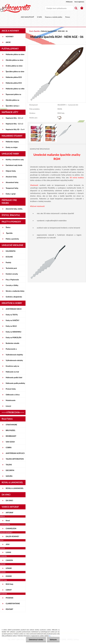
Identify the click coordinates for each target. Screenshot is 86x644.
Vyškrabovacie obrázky (14, 360)
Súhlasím (53, 639)
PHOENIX (10, 598)
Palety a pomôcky (12, 239)
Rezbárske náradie (12, 343)
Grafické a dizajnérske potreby (14, 298)
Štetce (8, 227)
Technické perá (11, 268)
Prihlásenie (69, 2)
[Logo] (15, 8)
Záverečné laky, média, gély (14, 210)
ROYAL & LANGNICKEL (15, 488)
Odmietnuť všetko (36, 639)
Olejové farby (11, 171)
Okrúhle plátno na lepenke (12, 101)
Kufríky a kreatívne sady (15, 159)
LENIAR (9, 568)
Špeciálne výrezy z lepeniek (12, 107)
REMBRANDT (11, 436)
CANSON (9, 560)
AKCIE (8, 42)
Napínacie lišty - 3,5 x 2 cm (14, 125)
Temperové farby (12, 188)
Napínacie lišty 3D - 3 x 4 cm (15, 130)
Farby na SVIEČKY (12, 320)
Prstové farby (11, 389)
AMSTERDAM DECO (14, 309)
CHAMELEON (11, 528)
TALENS (9, 465)
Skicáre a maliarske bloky (15, 291)
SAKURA (9, 476)
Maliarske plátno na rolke (15, 89)
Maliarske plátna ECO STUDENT (14, 78)
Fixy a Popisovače (12, 280)
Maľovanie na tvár (12, 372)
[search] (76, 8)
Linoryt (8, 406)
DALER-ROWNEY (12, 536)
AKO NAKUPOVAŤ (27, 17)
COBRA (9, 447)
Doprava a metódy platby (54, 17)
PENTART (9, 609)
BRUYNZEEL (11, 430)
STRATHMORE (11, 425)
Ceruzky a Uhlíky (12, 285)
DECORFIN (10, 470)
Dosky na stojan (12, 147)
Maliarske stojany (12, 142)
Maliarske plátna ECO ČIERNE (14, 84)
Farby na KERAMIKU (13, 332)
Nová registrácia (79, 2)
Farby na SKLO (11, 326)
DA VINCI (9, 500)
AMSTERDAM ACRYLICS (15, 453)
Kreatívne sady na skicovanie (12, 367)
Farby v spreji (11, 194)
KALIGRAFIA (11, 251)
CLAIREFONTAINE (13, 603)
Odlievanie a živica (13, 395)
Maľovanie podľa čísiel (14, 377)
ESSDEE (9, 576)
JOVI (8, 544)
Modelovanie (11, 400)
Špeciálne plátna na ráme (15, 71)
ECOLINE (9, 257)
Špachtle (9, 233)
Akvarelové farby (12, 182)
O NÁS (39, 17)
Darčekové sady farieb (14, 165)
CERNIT (9, 590)
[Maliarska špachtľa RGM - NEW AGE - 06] (57, 46)
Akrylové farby (11, 177)
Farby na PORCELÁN (13, 337)
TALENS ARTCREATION (15, 459)
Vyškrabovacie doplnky (14, 355)
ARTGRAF (10, 513)
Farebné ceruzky (12, 274)
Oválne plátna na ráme (14, 66)
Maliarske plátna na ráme (15, 54)
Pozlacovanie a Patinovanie (11, 350)
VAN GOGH (10, 442)
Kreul (8, 520)
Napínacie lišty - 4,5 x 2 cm (14, 119)
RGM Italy (9, 584)
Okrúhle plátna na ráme (14, 60)
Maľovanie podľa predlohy (15, 383)
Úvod (31, 31)
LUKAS (8, 552)
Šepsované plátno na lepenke (13, 95)
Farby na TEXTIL (12, 315)
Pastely (8, 262)
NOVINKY (10, 37)
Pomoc (68, 17)
